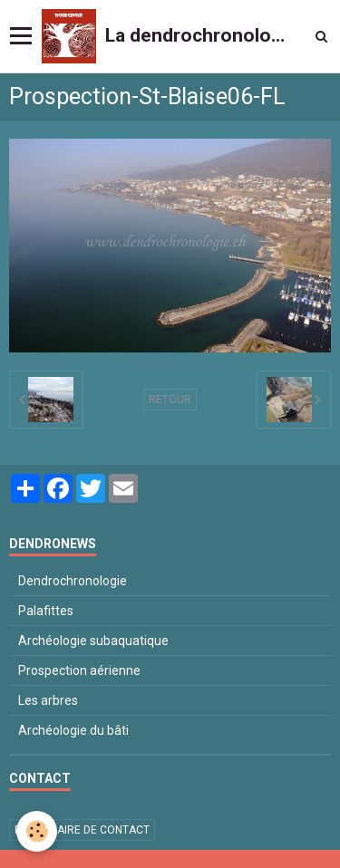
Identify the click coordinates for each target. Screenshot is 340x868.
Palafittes (46, 611)
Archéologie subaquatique (93, 641)
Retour (170, 400)
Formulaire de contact (82, 830)
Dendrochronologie (73, 581)
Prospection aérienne (79, 670)
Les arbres (48, 700)
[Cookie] (37, 831)
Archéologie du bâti (73, 730)
